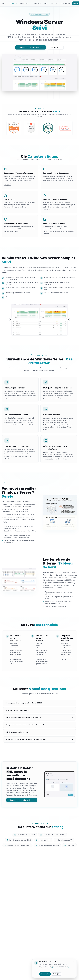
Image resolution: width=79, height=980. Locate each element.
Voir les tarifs (55, 47)
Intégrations (25, 3)
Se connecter (65, 3)
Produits (13, 3)
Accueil (4, 3)
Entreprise (37, 3)
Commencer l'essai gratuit (31, 47)
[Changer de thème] (56, 3)
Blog (46, 3)
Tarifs (52, 3)
